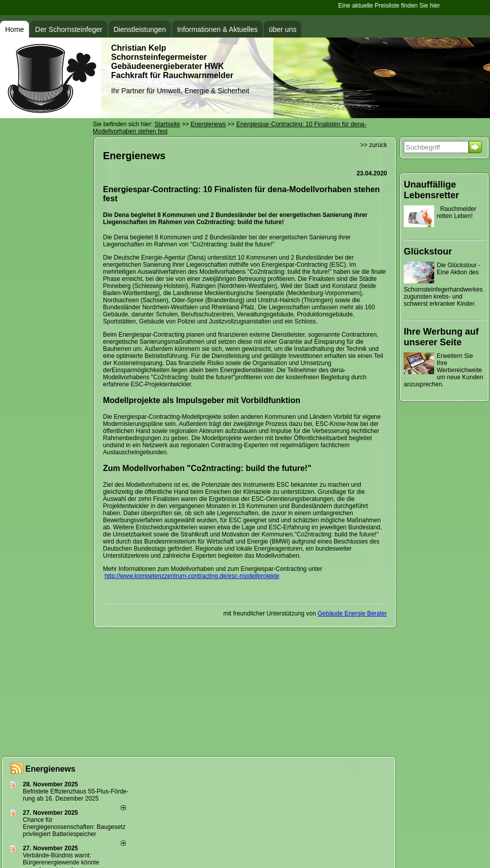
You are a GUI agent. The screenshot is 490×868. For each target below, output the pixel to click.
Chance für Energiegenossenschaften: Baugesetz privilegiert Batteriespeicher (74, 827)
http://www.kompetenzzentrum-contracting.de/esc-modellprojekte (192, 576)
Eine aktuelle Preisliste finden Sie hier (390, 6)
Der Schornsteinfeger (68, 29)
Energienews (50, 769)
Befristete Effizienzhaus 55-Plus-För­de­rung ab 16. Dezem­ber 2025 (76, 795)
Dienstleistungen (140, 29)
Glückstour (428, 251)
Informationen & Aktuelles (217, 29)
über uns (283, 29)
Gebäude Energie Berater (352, 613)
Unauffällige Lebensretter (431, 190)
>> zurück (374, 145)
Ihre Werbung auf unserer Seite (441, 337)
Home (14, 29)
